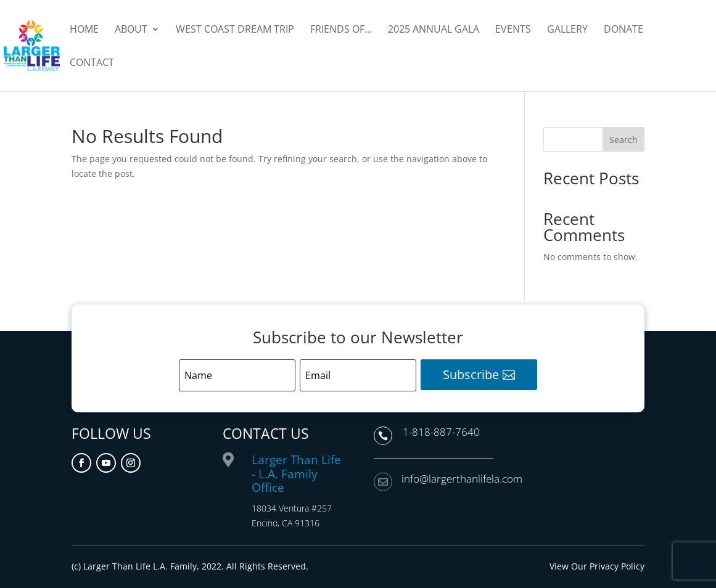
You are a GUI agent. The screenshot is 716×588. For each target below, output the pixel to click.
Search (623, 140)
